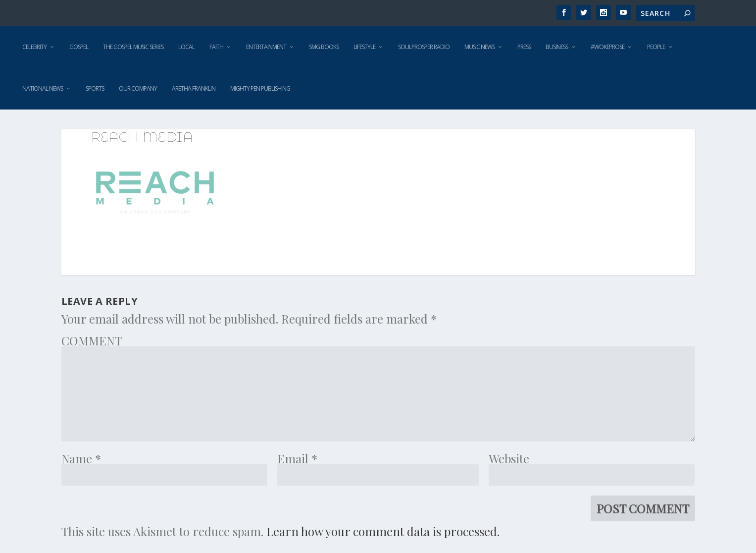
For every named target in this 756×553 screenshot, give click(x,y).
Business (557, 47)
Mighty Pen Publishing (260, 88)
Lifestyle (364, 47)
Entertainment (266, 47)
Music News (479, 47)
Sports (95, 88)
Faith (216, 47)
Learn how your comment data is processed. (383, 531)
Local (186, 47)
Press (524, 47)
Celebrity (34, 47)
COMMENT (92, 340)
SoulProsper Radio (424, 47)
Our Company (138, 88)
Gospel (79, 47)
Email (297, 458)
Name (81, 458)
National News (43, 88)
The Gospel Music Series (133, 47)
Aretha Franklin (194, 88)
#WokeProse (607, 47)
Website (509, 458)
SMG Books (324, 47)
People (656, 47)
